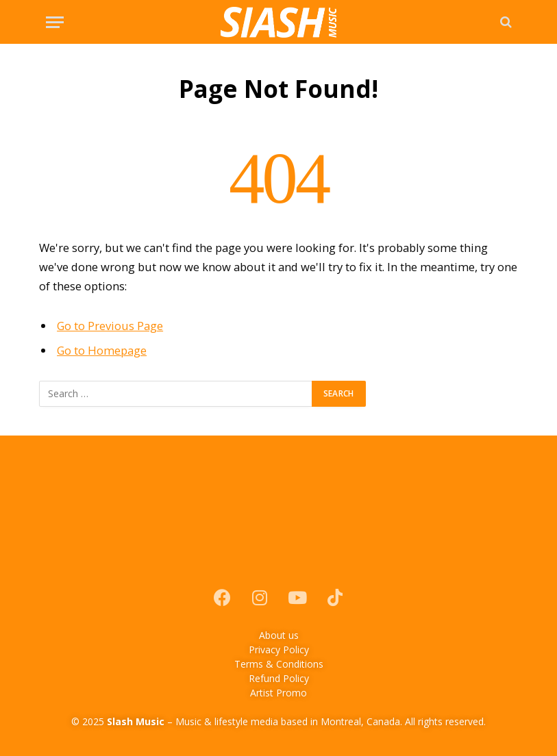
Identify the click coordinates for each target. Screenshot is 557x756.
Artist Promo (278, 693)
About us (279, 635)
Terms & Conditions (279, 664)
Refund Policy (279, 678)
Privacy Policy (279, 650)
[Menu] (55, 22)
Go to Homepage (102, 350)
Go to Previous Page (110, 326)
